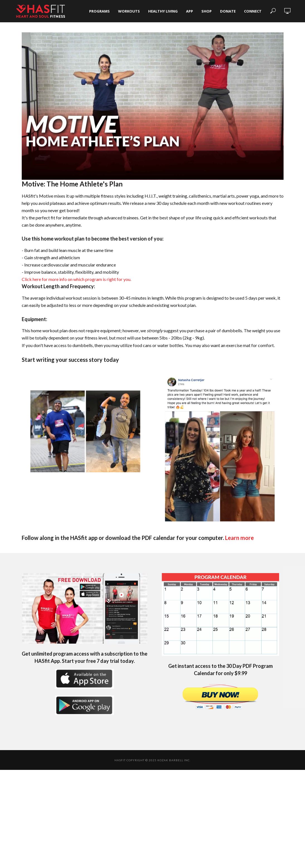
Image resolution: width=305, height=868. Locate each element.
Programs (99, 11)
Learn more (239, 538)
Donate (228, 11)
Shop (207, 11)
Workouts (129, 11)
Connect (253, 11)
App (190, 11)
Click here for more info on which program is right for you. (76, 279)
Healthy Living (163, 11)
